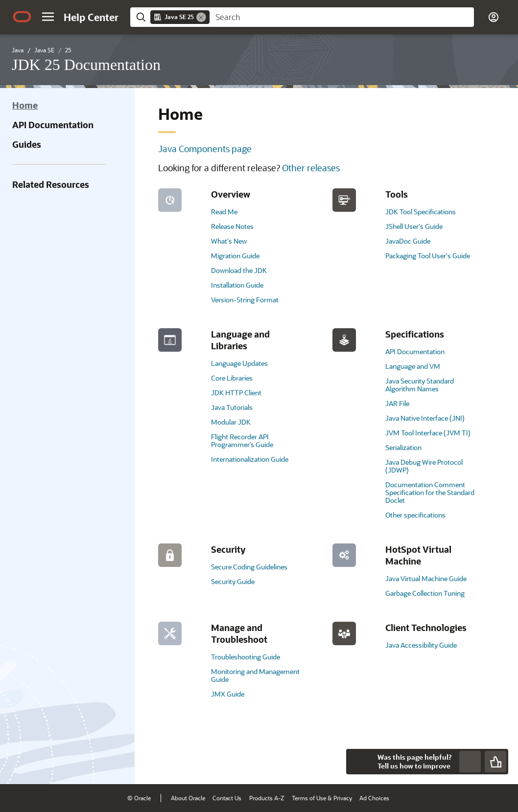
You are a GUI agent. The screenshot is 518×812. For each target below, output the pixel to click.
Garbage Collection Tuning (425, 593)
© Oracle (139, 798)
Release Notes (232, 226)
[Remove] (201, 17)
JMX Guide (228, 694)
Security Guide (233, 581)
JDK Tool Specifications (421, 212)
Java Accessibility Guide (421, 645)
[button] (48, 17)
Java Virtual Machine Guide (426, 578)
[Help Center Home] (91, 17)
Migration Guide (235, 256)
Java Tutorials (232, 407)
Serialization (403, 447)
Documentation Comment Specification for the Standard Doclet (430, 492)
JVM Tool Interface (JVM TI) (428, 433)
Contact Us (227, 798)
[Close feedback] (359, 762)
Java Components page (205, 149)
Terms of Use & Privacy (322, 798)
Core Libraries (232, 378)
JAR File (397, 403)
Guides (27, 144)
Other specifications (415, 515)
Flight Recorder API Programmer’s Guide (242, 440)
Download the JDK (239, 270)
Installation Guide (237, 285)
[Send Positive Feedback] (495, 762)
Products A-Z (267, 798)
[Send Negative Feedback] (470, 762)
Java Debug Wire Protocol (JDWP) (424, 466)
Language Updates (239, 363)
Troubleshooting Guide (246, 657)
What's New (229, 241)
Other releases (311, 168)
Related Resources (51, 184)
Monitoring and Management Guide (255, 675)
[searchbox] (342, 17)
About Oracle (188, 798)
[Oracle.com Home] (22, 17)
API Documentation (53, 125)
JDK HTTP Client (236, 393)
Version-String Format (245, 300)
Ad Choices (374, 798)
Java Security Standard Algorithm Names (420, 385)
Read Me (224, 212)
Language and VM (413, 366)
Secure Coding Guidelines (249, 567)
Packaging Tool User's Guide (428, 256)
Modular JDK (231, 422)
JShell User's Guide (414, 226)
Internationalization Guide (250, 459)
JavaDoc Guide (408, 241)
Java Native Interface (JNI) (425, 418)
